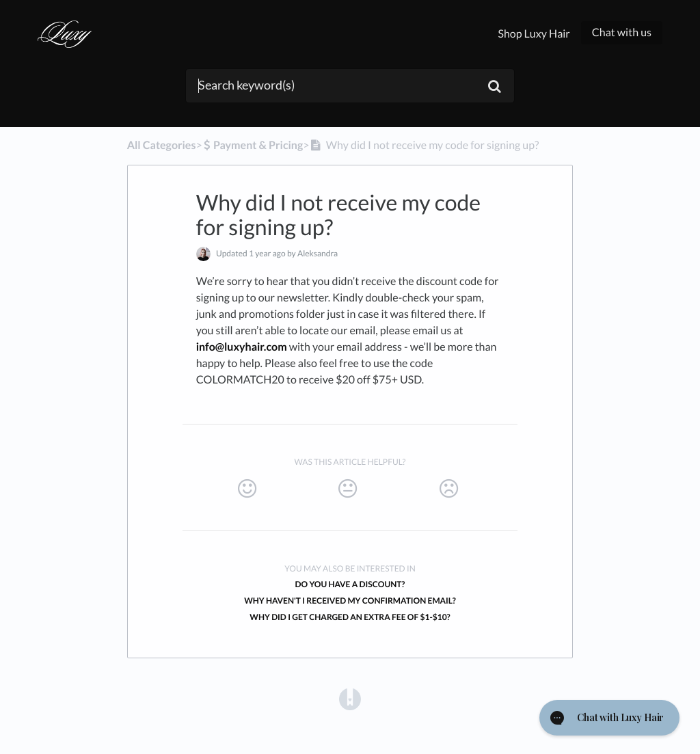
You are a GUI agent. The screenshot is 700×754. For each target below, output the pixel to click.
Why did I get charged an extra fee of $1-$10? (350, 617)
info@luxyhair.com (242, 347)
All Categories (162, 145)
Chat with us (622, 32)
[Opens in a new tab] (350, 698)
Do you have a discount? (350, 584)
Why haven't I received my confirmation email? (350, 601)
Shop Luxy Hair (534, 34)
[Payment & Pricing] (253, 145)
